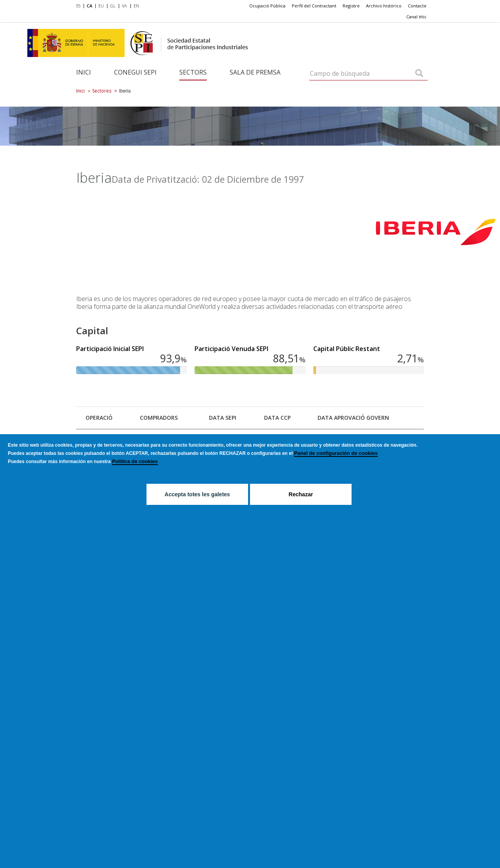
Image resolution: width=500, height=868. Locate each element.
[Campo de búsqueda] (419, 74)
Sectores (102, 91)
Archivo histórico (384, 6)
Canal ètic (416, 17)
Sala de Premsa (255, 72)
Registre (351, 6)
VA (124, 6)
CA (89, 6)
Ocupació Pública (267, 6)
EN (136, 6)
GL (113, 6)
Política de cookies (135, 461)
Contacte (417, 6)
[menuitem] (80, 6)
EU (101, 6)
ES (78, 6)
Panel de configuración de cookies (336, 453)
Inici (84, 72)
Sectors (193, 72)
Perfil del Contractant (314, 6)
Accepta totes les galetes (197, 494)
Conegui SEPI (135, 72)
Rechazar (301, 494)
